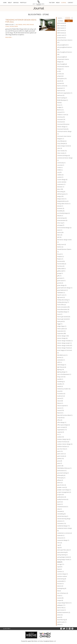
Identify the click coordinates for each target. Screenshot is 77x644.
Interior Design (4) (62, 338)
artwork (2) (60, 76)
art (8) (59, 71)
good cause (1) (61, 281)
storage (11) (61, 564)
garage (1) (60, 273)
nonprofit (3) (61, 418)
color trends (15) (62, 151)
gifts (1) (59, 276)
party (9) (60, 461)
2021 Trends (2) (62, 26)
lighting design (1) (62, 372)
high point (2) (61, 297)
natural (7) (60, 398)
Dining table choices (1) (64, 204)
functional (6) (61, 261)
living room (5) (61, 377)
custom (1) (60, 177)
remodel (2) (60, 511)
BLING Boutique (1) (63, 100)
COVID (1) (60, 170)
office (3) (60, 420)
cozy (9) (59, 172)
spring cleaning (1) (62, 555)
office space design (28, 25)
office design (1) (62, 422)
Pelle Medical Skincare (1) (64, 468)
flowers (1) (60, 259)
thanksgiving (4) (62, 588)
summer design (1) (63, 574)
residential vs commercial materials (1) (64, 534)
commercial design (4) (63, 155)
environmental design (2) (64, 228)
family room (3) (62, 244)
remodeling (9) (61, 514)
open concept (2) (62, 427)
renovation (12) (62, 523)
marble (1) (60, 379)
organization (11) (62, 430)
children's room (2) (63, 115)
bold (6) (59, 103)
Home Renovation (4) (63, 309)
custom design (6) (62, 180)
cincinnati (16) (61, 119)
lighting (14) (61, 370)
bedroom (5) (61, 95)
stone (7, 26)
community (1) (61, 163)
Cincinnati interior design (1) (64, 133)
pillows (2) (60, 480)
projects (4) (60, 495)
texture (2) (60, 586)
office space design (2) (64, 425)
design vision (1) (62, 199)
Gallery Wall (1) (61, 269)
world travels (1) (62, 622)
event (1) (60, 230)
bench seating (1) (62, 98)
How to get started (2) (63, 319)
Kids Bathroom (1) (62, 355)
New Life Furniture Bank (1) (65, 415)
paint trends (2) (62, 456)
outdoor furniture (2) (63, 442)
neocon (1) (60, 408)
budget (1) (60, 107)
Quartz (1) (60, 504)
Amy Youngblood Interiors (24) (65, 53)
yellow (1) (60, 624)
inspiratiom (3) (61, 331)
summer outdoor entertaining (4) (62, 578)
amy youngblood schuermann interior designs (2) (63, 59)
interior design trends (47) (65, 345)
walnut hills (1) (61, 608)
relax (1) (59, 509)
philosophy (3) (61, 475)
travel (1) (60, 596)
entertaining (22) (62, 218)
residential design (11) (63, 526)
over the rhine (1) (62, 449)
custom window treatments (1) (62, 183)
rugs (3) (59, 548)
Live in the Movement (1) (64, 374)
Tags (69, 21)
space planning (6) (62, 552)
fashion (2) (60, 247)
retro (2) (60, 543)
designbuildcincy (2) (63, 201)
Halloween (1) (61, 293)
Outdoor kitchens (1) (63, 446)
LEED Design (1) (62, 365)
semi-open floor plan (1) (64, 550)
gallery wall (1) (61, 271)
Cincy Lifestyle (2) (62, 143)
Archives (61, 21)
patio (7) (60, 463)
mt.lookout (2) (61, 394)
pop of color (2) (62, 485)
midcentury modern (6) (64, 389)
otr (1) (59, 434)
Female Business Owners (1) (64, 250)
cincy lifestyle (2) (62, 141)
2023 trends (19, 25)
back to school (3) (62, 86)
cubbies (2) (60, 175)
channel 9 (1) (61, 112)
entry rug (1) (61, 223)
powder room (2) (62, 487)
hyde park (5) (61, 321)
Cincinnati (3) (61, 122)
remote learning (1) (63, 516)
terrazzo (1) (60, 584)
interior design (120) (63, 336)
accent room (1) (62, 35)
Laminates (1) (61, 360)
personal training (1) (63, 473)
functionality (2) (62, 264)
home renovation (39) (63, 307)
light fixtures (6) (62, 367)
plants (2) (60, 483)
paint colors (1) (61, 454)
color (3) (60, 148)
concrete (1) (61, 165)
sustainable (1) (61, 581)
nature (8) (60, 401)
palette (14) (60, 459)
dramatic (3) (61, 208)
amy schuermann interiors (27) (65, 41)
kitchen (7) (60, 358)
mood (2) (60, 391)
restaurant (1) (61, 538)
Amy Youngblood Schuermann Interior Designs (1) (63, 67)
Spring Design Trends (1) (64, 560)
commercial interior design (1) (65, 159)
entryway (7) (61, 225)
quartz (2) (60, 502)
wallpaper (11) (61, 605)
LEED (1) (60, 362)
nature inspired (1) (62, 406)
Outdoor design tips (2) (64, 439)
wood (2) (60, 617)
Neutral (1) (60, 413)
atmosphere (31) (62, 79)
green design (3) (62, 285)
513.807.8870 (7, 629)
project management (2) (64, 492)
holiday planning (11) (63, 302)
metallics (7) (61, 384)
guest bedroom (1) (62, 290)
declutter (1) (61, 187)
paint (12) (60, 451)
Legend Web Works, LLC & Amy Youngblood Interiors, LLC (42, 641)
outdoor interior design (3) (65, 444)
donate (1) (60, 206)
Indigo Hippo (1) (62, 326)
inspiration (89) (62, 333)
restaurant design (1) (63, 540)
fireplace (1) (61, 257)
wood (16, 26)
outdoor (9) (60, 437)
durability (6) (61, 211)
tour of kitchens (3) (63, 593)
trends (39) (60, 598)
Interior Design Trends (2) (64, 348)
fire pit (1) (60, 254)
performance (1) (62, 471)
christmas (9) (61, 117)
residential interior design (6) (65, 529)
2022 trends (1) (61, 28)
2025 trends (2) (61, 33)
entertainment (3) (62, 220)
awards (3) (60, 81)
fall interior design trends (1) (64, 241)
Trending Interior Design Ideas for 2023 (21, 21)
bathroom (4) (61, 91)
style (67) (60, 567)
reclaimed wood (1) (63, 507)
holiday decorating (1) (63, 300)
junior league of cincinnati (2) (65, 351)
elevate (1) (60, 216)
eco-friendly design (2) (63, 213)
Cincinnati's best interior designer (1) (64, 137)
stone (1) (60, 562)
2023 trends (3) (61, 30)
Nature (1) (60, 403)
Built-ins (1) (60, 110)
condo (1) (60, 168)
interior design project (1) (64, 343)
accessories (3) (61, 38)
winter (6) (60, 615)
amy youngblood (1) (63, 45)
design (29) (60, 196)
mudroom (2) (61, 396)
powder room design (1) (64, 490)
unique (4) (60, 600)
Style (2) (59, 569)
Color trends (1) (62, 153)
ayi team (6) (60, 83)
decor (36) (60, 189)
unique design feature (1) (64, 603)
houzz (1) (60, 314)
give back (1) (61, 278)
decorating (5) (61, 192)
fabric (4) (60, 235)
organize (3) (61, 432)
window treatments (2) (64, 612)
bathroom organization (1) (65, 93)
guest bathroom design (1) (65, 288)
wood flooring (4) (62, 620)
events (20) (60, 232)
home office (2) (61, 305)
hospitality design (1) (63, 312)
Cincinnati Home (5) (63, 129)
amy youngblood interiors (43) (65, 48)
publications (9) (62, 497)
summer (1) (60, 572)
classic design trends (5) (64, 146)
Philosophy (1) (61, 478)
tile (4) (59, 591)
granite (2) (60, 283)
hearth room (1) (62, 295)
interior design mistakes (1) (65, 341)
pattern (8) (60, 466)
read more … (9, 37)
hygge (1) (60, 324)
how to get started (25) (64, 317)
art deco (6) (60, 74)
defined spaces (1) (62, 194)
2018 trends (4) (61, 23)
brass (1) (60, 105)
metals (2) (60, 386)
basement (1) (61, 88)
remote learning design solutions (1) (64, 520)
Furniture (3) (61, 266)
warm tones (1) (61, 610)
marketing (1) (61, 382)
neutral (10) (60, 410)
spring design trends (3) (64, 557)
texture (12, 26)
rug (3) (59, 545)
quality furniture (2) (63, 499)
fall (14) (59, 237)
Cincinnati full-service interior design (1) (63, 125)
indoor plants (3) (62, 329)
